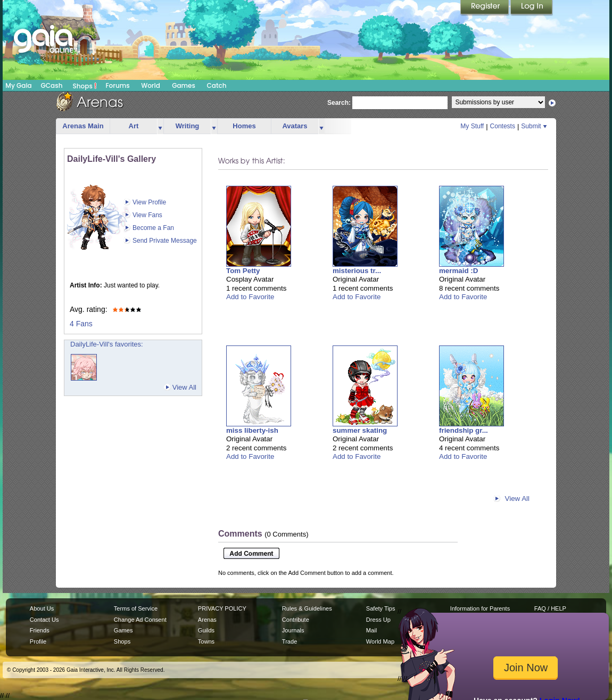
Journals (293, 630)
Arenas (207, 620)
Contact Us (44, 620)
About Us (42, 608)
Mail (371, 630)
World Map (380, 641)
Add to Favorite (250, 297)
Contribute (296, 620)
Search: (339, 103)
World (151, 85)
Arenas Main (83, 126)
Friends (40, 630)
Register (485, 8)
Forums (117, 85)
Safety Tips (381, 608)
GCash (52, 85)
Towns (206, 641)
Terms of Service (136, 608)
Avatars (295, 126)
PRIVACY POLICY (222, 608)
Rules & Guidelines (307, 608)
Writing (188, 126)
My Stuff (472, 126)
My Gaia (18, 85)
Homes (244, 126)
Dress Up (378, 620)
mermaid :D (458, 271)
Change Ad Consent (140, 620)
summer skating (360, 430)
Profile (38, 641)
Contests (503, 126)
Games (184, 85)
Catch (217, 85)
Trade (290, 641)
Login (532, 8)
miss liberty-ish (252, 430)
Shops (85, 86)
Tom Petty (243, 271)
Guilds (206, 630)
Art (134, 126)
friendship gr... (464, 430)
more (160, 126)
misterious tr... (357, 271)
